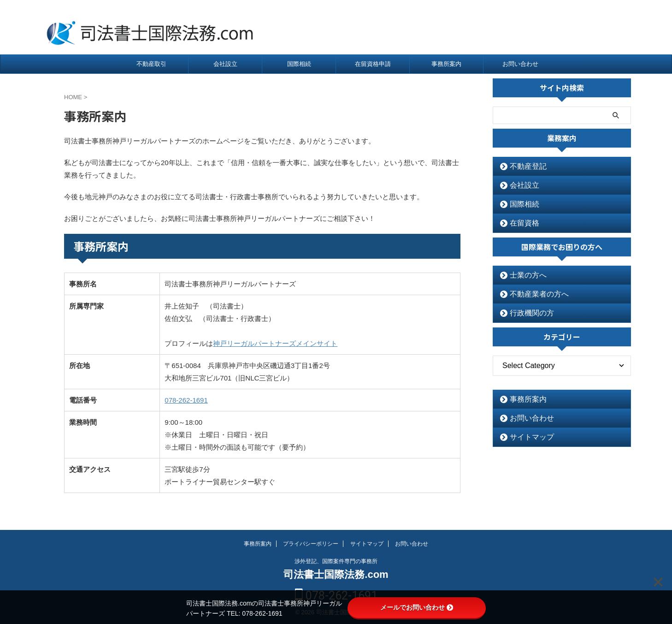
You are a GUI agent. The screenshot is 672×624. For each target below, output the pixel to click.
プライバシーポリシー (311, 544)
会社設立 (225, 64)
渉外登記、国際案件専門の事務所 (336, 561)
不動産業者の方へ (532, 294)
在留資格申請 (373, 64)
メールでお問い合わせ (417, 607)
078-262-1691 (581, 27)
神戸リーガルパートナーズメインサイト (275, 343)
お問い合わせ (520, 64)
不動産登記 (523, 166)
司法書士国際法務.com (336, 574)
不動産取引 (151, 64)
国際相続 (299, 64)
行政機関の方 (526, 313)
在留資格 (520, 223)
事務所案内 (446, 64)
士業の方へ (523, 275)
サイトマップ (526, 437)
